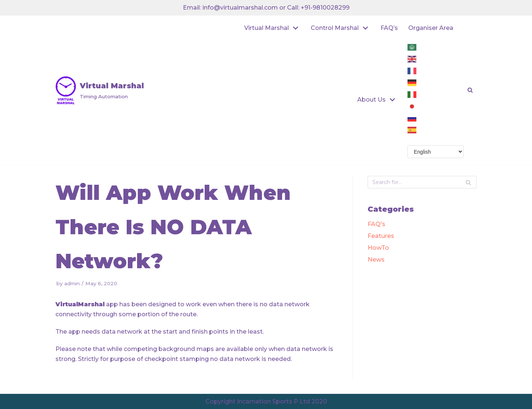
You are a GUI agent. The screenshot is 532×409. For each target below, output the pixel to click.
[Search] (468, 182)
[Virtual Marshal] (100, 90)
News (376, 260)
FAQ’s (389, 28)
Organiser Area (431, 28)
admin (72, 283)
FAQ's (376, 224)
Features (381, 236)
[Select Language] (436, 152)
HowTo (378, 248)
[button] (470, 90)
